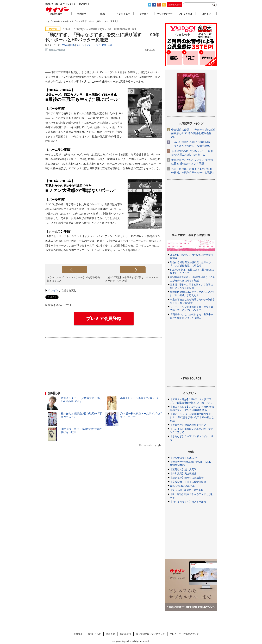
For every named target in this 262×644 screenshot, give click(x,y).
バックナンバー (165, 14)
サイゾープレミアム (58, 11)
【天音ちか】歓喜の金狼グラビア (188, 425)
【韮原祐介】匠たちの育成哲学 (187, 478)
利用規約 (110, 634)
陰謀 (110, 45)
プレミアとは (185, 14)
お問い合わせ (94, 634)
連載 (103, 14)
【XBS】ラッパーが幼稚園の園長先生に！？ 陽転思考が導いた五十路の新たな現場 (192, 417)
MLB (73, 45)
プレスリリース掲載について (184, 634)
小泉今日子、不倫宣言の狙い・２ (139, 398)
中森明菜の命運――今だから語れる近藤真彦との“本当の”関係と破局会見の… (193, 133)
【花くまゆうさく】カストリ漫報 (188, 502)
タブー (89, 45)
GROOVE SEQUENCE (182, 486)
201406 (65, 45)
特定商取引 (125, 634)
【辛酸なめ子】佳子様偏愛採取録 (188, 482)
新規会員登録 (174, 5)
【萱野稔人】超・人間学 (183, 469)
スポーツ (80, 45)
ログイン (53, 290)
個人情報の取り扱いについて (150, 634)
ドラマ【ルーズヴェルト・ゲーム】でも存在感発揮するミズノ (73, 279)
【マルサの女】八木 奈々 (184, 458)
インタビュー (123, 14)
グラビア (144, 14)
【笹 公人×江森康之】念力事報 (187, 490)
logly (159, 445)
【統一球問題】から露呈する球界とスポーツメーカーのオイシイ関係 (132, 279)
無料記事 (82, 14)
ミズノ (97, 45)
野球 (104, 45)
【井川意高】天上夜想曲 (183, 474)
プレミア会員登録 (104, 318)
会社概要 (78, 634)
